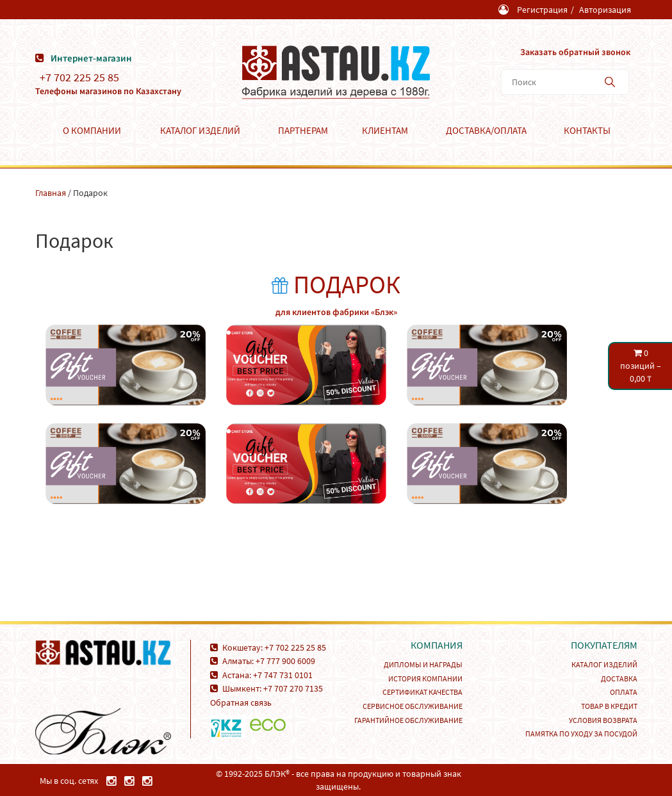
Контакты (587, 130)
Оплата (624, 692)
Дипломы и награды (423, 664)
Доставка (619, 678)
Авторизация (605, 10)
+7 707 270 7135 (293, 688)
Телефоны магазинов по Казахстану (108, 91)
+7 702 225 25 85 (79, 77)
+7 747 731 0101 (283, 675)
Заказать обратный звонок (575, 52)
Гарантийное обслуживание (408, 720)
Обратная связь (241, 703)
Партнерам (303, 130)
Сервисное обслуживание (413, 706)
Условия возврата (603, 720)
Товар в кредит (609, 706)
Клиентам (385, 130)
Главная (51, 193)
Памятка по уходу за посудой (581, 734)
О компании (92, 130)
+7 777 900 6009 (285, 661)
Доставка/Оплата (486, 130)
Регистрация (542, 10)
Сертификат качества (422, 692)
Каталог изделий (200, 130)
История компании (425, 678)
